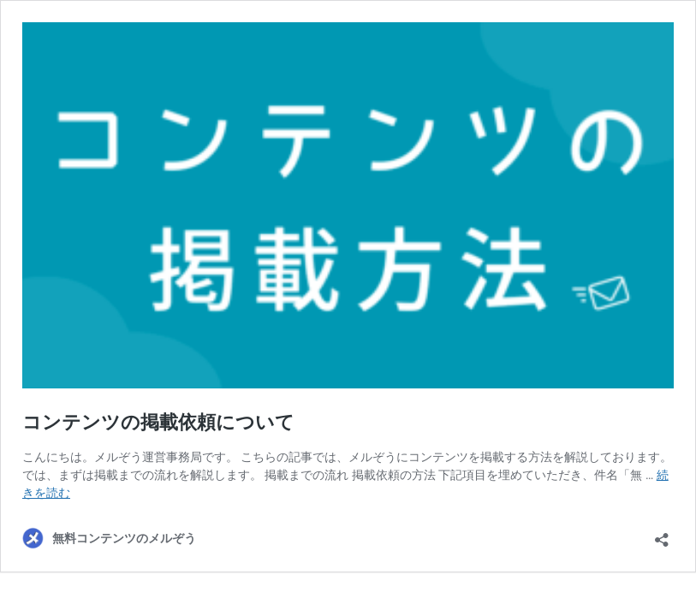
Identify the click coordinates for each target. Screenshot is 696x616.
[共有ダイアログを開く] (662, 534)
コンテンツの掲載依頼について (158, 422)
